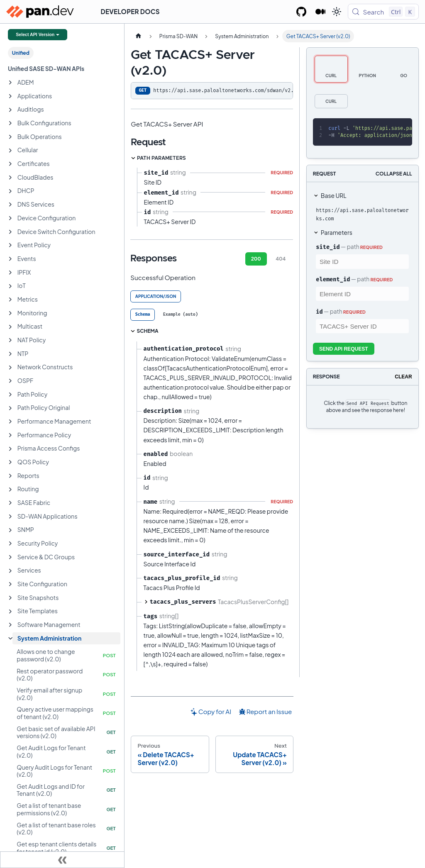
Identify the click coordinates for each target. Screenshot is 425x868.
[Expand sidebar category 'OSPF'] (10, 381)
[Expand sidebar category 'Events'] (10, 259)
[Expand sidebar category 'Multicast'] (10, 327)
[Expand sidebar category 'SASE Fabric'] (10, 503)
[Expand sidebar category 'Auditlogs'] (10, 110)
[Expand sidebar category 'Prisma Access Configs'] (10, 449)
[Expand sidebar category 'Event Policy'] (10, 245)
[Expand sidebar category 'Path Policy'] (10, 395)
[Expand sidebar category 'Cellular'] (10, 151)
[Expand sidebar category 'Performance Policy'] (10, 435)
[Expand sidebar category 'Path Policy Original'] (10, 408)
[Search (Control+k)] (383, 12)
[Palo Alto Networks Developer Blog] (321, 12)
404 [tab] (281, 259)
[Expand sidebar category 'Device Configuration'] (10, 218)
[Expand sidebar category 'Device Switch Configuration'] (10, 232)
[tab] (143, 315)
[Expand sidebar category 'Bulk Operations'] (10, 137)
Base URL (334, 195)
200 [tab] (256, 259)
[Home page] (138, 36)
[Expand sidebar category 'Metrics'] (10, 300)
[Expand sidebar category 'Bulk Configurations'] (10, 123)
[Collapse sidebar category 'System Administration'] (10, 639)
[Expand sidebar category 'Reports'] (10, 476)
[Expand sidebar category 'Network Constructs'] (10, 368)
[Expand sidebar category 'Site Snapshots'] (10, 598)
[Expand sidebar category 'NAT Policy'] (10, 340)
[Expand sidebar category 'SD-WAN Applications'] (10, 517)
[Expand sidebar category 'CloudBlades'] (10, 178)
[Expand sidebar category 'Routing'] (10, 490)
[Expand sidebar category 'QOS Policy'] (10, 462)
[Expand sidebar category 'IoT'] (10, 286)
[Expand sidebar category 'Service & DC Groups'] (10, 557)
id (319, 312)
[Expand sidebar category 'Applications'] (10, 96)
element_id (333, 279)
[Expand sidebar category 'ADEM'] (10, 83)
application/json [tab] (156, 296)
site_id (328, 247)
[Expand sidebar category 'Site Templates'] (10, 612)
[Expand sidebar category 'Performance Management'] (10, 422)
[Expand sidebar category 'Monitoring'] (10, 313)
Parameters (337, 232)
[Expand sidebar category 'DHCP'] (10, 191)
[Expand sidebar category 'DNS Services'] (10, 205)
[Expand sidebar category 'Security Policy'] (10, 544)
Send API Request (344, 349)
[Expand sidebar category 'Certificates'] (10, 164)
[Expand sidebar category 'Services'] (10, 571)
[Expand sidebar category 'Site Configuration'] (10, 584)
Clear (403, 377)
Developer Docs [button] (130, 11)
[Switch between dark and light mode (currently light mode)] (337, 12)
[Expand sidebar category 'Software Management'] (10, 625)
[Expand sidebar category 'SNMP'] (10, 530)
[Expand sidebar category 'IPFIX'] (10, 273)
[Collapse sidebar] (62, 860)
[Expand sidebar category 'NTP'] (10, 354)
